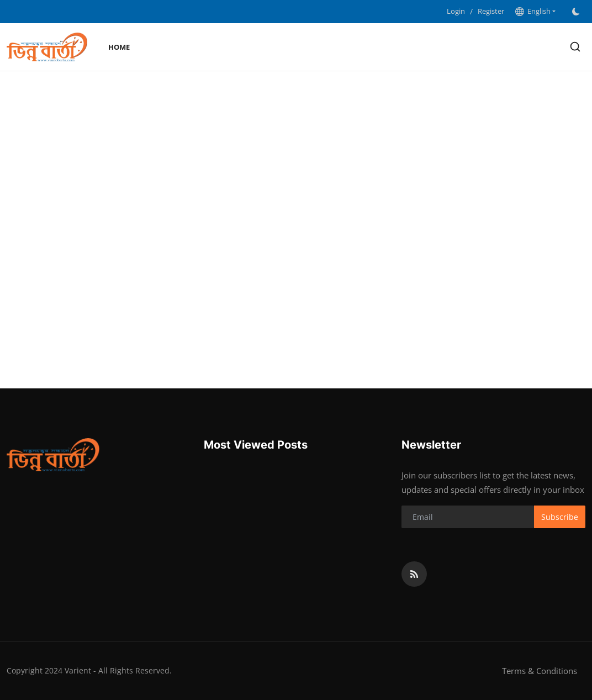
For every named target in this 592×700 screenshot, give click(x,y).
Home (119, 47)
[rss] (414, 574)
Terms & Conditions (540, 671)
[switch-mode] (576, 12)
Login (456, 11)
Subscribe (560, 517)
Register (491, 11)
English (533, 11)
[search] (575, 47)
